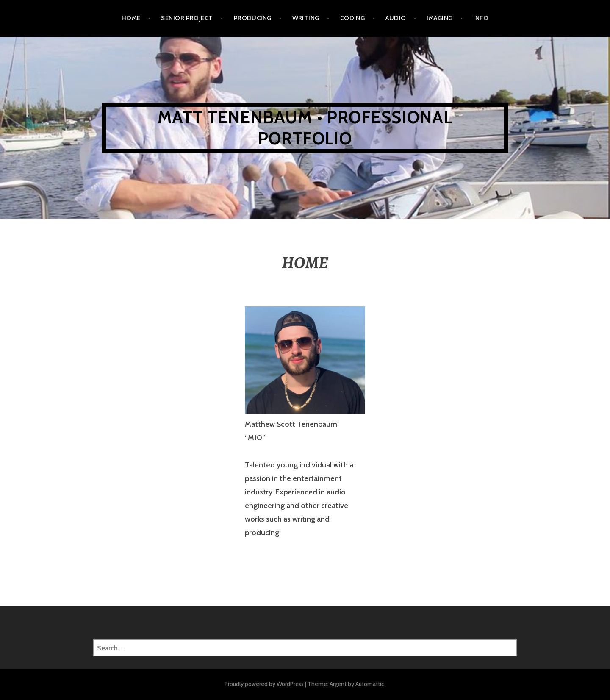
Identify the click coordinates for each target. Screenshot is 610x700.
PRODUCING (253, 18)
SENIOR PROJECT (187, 18)
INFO (481, 18)
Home (131, 18)
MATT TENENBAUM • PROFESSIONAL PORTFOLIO (305, 128)
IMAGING (439, 18)
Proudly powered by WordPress (264, 684)
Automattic (370, 684)
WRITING (306, 18)
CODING (353, 18)
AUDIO (396, 18)
